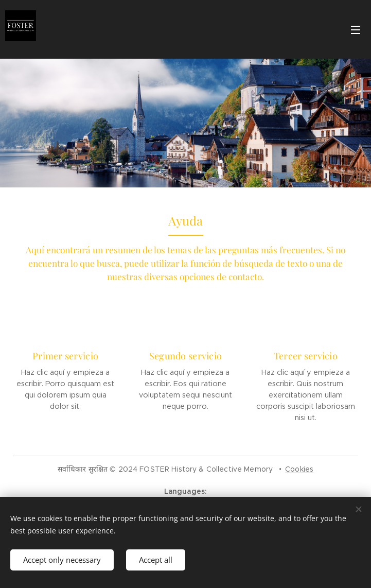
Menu (356, 30)
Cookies (299, 469)
